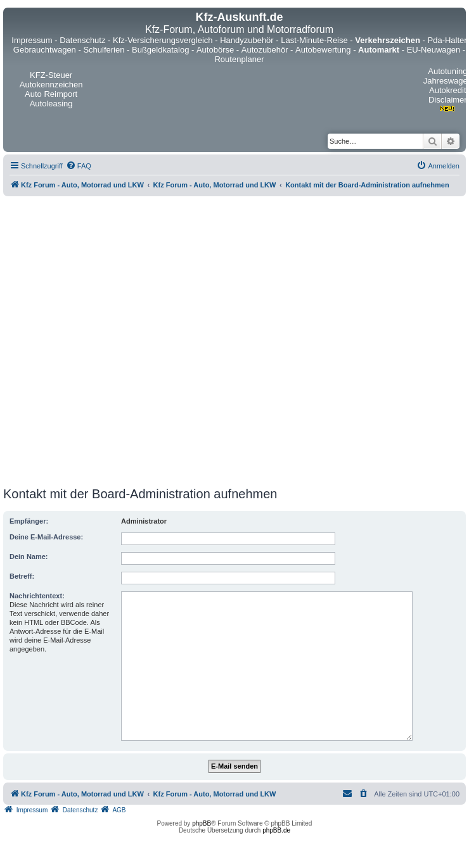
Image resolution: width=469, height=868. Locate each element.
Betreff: (22, 576)
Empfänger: (29, 521)
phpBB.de (276, 830)
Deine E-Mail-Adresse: (46, 537)
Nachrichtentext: (37, 596)
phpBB (202, 823)
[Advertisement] (135, 342)
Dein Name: (29, 557)
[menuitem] (79, 166)
